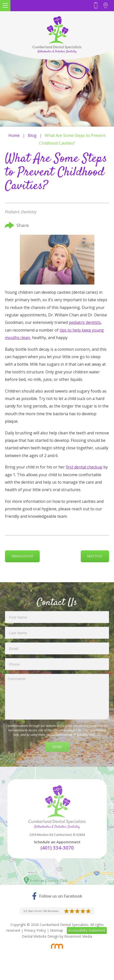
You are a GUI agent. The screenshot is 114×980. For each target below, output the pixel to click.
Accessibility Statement (87, 930)
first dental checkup (84, 467)
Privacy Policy (35, 930)
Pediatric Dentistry (21, 212)
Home (14, 135)
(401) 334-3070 (57, 848)
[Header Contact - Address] (107, 6)
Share (17, 225)
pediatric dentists (85, 322)
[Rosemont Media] (57, 946)
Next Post (95, 556)
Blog (32, 135)
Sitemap (57, 930)
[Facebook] (57, 896)
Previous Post (22, 556)
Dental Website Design (40, 936)
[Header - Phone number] (97, 6)
